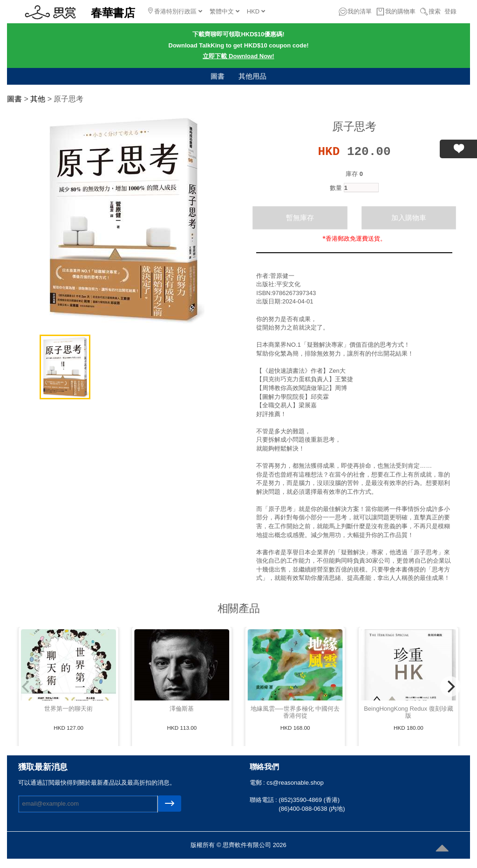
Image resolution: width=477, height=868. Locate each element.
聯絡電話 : (264, 800)
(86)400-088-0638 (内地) (312, 809)
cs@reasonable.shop (295, 783)
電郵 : (258, 783)
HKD (256, 11)
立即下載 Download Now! (238, 56)
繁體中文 (225, 11)
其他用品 (252, 76)
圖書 (218, 76)
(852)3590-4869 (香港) (309, 800)
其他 (38, 99)
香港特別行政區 (175, 11)
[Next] (450, 686)
